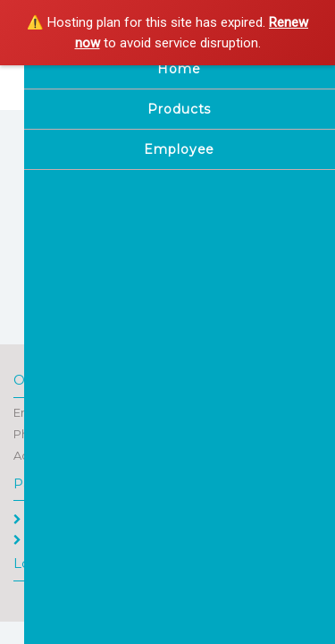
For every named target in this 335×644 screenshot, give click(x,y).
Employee (51, 539)
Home (39, 519)
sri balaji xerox (127, 79)
